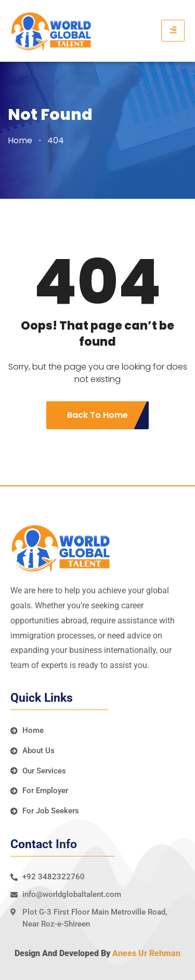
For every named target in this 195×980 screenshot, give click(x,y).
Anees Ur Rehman (146, 953)
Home (20, 140)
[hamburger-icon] (173, 31)
